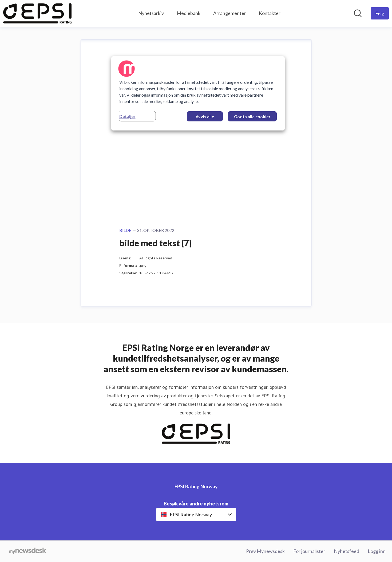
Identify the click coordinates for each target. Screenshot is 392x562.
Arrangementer (230, 13)
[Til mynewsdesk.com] (28, 551)
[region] (198, 93)
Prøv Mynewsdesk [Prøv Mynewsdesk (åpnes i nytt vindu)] (265, 551)
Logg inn (377, 551)
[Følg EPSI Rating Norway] (380, 13)
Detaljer (127, 116)
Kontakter (270, 13)
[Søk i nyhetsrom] (358, 13)
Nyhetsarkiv (151, 13)
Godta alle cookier (252, 116)
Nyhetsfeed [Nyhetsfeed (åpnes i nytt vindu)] (347, 551)
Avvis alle (205, 116)
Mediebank (189, 13)
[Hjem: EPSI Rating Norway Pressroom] (37, 13)
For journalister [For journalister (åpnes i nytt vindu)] (309, 551)
